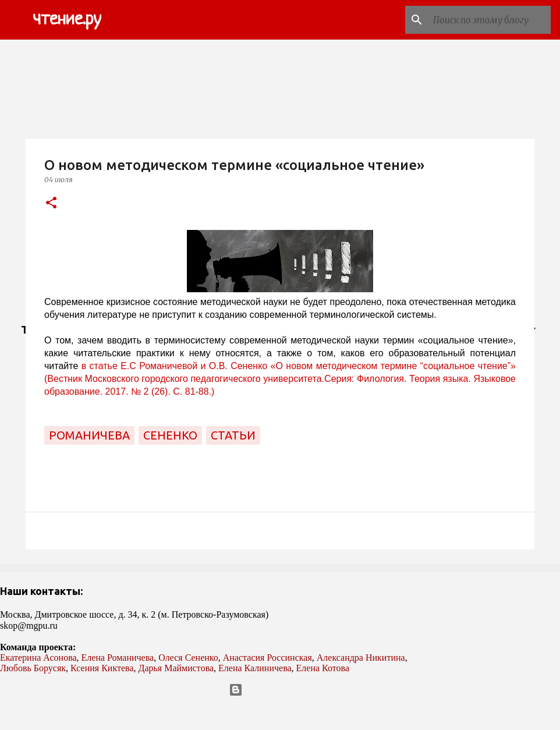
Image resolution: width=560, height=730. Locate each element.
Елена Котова (323, 668)
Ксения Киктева (102, 668)
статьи (233, 435)
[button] (51, 203)
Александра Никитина (361, 658)
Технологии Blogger (280, 690)
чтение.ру (67, 20)
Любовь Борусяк (33, 668)
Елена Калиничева (255, 668)
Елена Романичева (118, 658)
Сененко (170, 435)
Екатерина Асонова (38, 658)
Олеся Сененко (188, 658)
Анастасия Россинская (267, 658)
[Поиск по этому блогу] (490, 20)
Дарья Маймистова (176, 668)
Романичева (89, 435)
